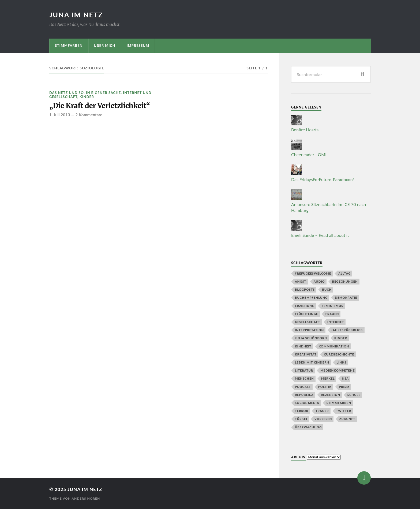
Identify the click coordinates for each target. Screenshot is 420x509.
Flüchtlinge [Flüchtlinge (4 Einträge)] (307, 314)
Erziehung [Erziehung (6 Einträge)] (305, 306)
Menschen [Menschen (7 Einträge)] (304, 378)
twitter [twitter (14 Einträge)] (344, 411)
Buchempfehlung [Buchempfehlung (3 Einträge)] (311, 297)
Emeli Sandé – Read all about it (320, 235)
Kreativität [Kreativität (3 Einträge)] (306, 354)
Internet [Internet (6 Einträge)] (336, 322)
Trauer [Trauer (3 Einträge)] (322, 411)
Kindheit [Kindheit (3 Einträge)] (303, 346)
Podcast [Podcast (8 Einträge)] (303, 387)
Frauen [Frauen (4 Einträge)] (332, 314)
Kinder (87, 97)
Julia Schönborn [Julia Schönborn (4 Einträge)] (311, 338)
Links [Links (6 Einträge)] (341, 362)
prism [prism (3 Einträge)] (344, 387)
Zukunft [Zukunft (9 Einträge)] (347, 419)
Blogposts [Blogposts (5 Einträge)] (305, 289)
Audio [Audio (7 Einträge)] (319, 281)
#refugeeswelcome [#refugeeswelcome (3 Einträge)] (313, 273)
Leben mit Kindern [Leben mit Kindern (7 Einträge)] (312, 362)
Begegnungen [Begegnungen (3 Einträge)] (345, 281)
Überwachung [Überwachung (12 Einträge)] (308, 427)
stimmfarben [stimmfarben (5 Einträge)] (339, 403)
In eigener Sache (103, 93)
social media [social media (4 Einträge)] (307, 403)
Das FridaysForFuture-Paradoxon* (323, 179)
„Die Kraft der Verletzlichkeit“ (100, 106)
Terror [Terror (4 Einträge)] (302, 411)
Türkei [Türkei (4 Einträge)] (301, 419)
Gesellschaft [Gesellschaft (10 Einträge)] (307, 322)
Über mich (105, 46)
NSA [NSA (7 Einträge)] (346, 378)
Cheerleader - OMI (309, 154)
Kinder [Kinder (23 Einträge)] (341, 338)
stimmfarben (69, 46)
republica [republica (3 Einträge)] (304, 395)
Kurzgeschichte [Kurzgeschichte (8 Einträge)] (339, 354)
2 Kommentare (89, 115)
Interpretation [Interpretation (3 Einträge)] (309, 330)
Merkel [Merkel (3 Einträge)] (328, 378)
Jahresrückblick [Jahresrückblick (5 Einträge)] (347, 330)
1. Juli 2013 (60, 115)
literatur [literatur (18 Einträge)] (304, 370)
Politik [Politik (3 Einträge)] (325, 387)
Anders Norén (86, 498)
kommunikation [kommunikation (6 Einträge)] (334, 346)
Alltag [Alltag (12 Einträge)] (344, 273)
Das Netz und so (67, 93)
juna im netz (76, 15)
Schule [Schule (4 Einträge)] (354, 395)
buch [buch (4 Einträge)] (327, 289)
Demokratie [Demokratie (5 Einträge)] (346, 297)
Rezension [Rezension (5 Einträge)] (331, 395)
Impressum (138, 46)
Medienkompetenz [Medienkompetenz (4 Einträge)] (337, 370)
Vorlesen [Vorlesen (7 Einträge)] (323, 419)
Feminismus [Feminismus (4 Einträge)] (332, 306)
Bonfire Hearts (305, 130)
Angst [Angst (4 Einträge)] (301, 281)
